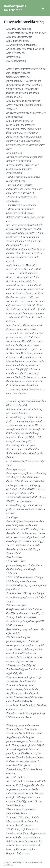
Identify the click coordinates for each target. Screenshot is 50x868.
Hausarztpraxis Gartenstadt (15, 8)
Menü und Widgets (43, 11)
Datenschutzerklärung (12, 862)
